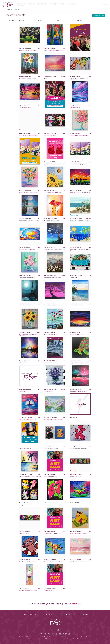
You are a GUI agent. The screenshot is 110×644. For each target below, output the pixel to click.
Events (32, 4)
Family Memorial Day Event (51, 448)
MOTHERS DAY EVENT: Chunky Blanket (28, 136)
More (62, 4)
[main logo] (8, 2)
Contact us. (75, 604)
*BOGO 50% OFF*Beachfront (77, 306)
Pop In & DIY (53, 4)
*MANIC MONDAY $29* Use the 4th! (27, 50)
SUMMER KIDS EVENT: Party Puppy (78, 448)
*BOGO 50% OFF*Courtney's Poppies (53, 221)
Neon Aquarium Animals (76, 505)
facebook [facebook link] (52, 629)
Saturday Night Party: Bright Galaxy (78, 391)
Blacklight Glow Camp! (75, 477)
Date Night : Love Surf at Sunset (27, 249)
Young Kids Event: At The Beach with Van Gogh (80, 250)
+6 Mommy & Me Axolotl (50, 136)
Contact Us (65, 634)
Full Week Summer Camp (51, 477)
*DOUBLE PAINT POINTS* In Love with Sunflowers (28, 335)
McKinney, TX (21, 6)
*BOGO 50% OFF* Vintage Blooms (27, 79)
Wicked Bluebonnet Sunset (77, 335)
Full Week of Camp (49, 590)
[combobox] (27, 20)
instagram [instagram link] (58, 629)
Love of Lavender (49, 391)
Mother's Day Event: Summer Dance (53, 192)
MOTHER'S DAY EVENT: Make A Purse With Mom (55, 165)
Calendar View (99, 15)
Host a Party (42, 4)
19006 (46, 79)
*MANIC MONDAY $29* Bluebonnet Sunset (80, 192)
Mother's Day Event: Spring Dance (78, 164)
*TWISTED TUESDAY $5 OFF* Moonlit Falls (29, 221)
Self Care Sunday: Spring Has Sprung (53, 420)
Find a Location (30, 614)
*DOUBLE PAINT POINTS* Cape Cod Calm (80, 221)
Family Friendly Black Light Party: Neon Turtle (79, 363)
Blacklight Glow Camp (24, 533)
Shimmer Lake (23, 363)
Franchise (72, 4)
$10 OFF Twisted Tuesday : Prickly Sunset (54, 50)
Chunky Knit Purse (23, 391)
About (68, 614)
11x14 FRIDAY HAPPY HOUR (51, 335)
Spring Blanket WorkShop (51, 363)
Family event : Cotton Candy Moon (27, 420)
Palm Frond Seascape (25, 107)
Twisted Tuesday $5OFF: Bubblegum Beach (30, 477)
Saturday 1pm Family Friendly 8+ (27, 278)
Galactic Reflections (75, 107)
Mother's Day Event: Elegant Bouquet (28, 192)
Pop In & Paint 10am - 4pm (25, 448)
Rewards (104, 4)
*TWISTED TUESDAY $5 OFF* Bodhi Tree (54, 306)
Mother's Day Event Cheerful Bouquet (79, 136)
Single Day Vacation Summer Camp (79, 533)
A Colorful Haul (73, 278)
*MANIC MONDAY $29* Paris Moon (27, 306)
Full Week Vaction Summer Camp (53, 533)
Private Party (51, 614)
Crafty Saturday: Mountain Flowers (53, 278)
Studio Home (22, 4)
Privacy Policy (47, 634)
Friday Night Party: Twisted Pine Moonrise (54, 249)
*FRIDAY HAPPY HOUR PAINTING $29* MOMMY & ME (79, 79)
